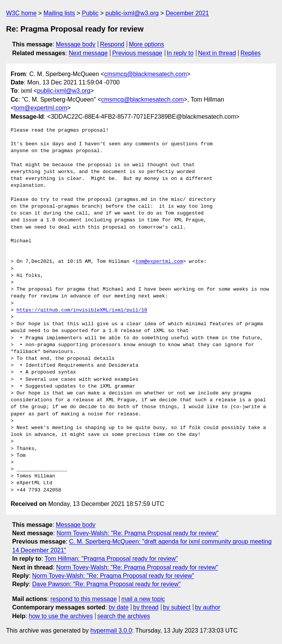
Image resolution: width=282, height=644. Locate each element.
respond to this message (83, 599)
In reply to (180, 53)
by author (208, 607)
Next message (88, 53)
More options (147, 44)
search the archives (124, 616)
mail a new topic (143, 599)
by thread (146, 607)
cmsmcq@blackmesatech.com (146, 74)
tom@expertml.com (41, 108)
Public (90, 13)
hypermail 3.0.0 (111, 630)
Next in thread (217, 53)
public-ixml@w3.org (132, 13)
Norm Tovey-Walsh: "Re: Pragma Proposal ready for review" (138, 533)
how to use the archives (61, 616)
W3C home (21, 13)
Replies (251, 53)
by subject (177, 607)
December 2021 (187, 13)
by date (118, 607)
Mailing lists (59, 13)
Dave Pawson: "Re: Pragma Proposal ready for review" (106, 584)
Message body (76, 44)
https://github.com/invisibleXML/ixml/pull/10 (82, 310)
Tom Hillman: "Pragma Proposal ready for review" (111, 559)
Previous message (137, 53)
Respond (112, 44)
